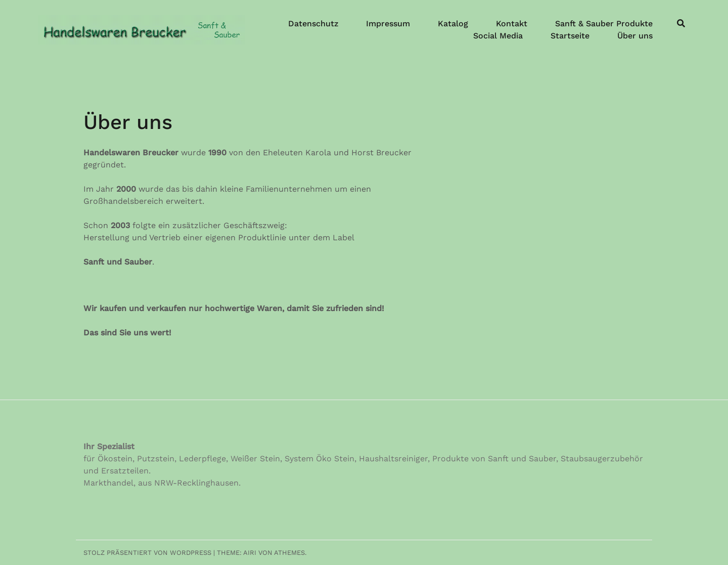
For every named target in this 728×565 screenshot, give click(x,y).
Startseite (570, 36)
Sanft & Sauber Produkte (604, 24)
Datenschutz (313, 24)
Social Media (498, 36)
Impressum (388, 24)
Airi (250, 553)
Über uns (635, 36)
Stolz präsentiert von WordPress (147, 553)
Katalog (453, 24)
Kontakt (512, 24)
